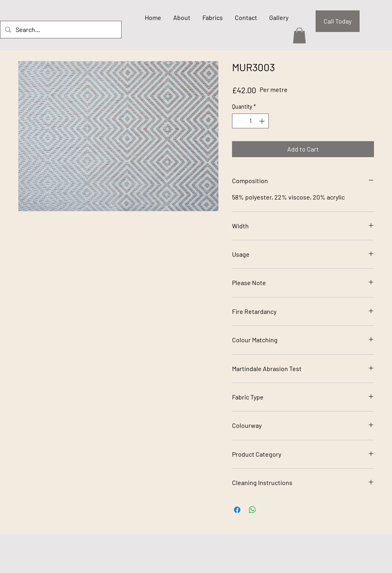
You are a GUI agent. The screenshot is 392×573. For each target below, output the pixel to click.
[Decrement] (238, 121)
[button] (299, 35)
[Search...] (60, 30)
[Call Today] (338, 21)
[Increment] (263, 121)
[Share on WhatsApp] (252, 510)
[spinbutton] (250, 121)
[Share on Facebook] (237, 510)
